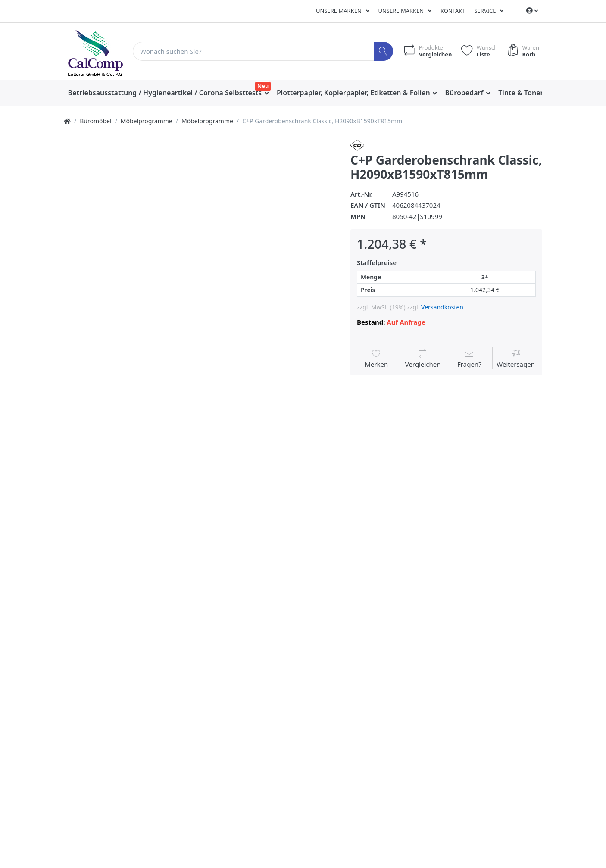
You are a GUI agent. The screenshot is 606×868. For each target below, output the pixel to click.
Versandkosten (442, 307)
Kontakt (453, 11)
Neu (263, 86)
